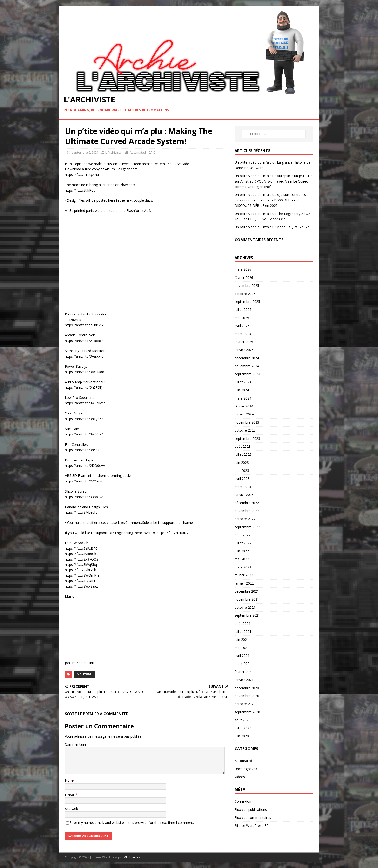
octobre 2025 (245, 294)
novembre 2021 (247, 599)
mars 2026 (243, 269)
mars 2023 (243, 487)
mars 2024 (243, 398)
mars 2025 (243, 334)
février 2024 (244, 406)
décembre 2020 (247, 688)
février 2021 (244, 672)
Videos (240, 777)
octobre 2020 (245, 704)
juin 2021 (242, 639)
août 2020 (243, 720)
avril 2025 (242, 326)
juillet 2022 (243, 543)
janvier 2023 (244, 495)
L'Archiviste (114, 152)
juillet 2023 (243, 454)
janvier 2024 (244, 414)
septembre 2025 (247, 302)
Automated (138, 152)
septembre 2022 (247, 527)
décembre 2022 (247, 503)
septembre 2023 (247, 438)
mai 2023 (242, 471)
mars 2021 (243, 664)
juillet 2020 (243, 728)
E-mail (70, 795)
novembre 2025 (247, 285)
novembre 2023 (247, 422)
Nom (69, 780)
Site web (71, 809)
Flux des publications (251, 810)
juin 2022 (242, 551)
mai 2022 (242, 559)
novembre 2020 (247, 696)
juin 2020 (242, 736)
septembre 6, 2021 (85, 152)
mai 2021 (242, 648)
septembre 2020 (247, 712)
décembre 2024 (247, 358)
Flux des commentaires (253, 818)
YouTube (84, 674)
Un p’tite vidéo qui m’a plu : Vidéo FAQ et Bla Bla (272, 227)
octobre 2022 (245, 519)
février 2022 (244, 575)
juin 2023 (242, 463)
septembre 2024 (247, 374)
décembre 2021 (247, 591)
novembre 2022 (247, 511)
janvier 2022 (244, 583)
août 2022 (243, 535)
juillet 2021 (243, 631)
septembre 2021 (247, 615)
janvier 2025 (244, 350)
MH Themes (132, 857)
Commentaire (76, 744)
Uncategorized (246, 769)
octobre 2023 (245, 430)
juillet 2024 (243, 382)
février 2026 (244, 277)
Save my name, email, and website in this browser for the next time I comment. (132, 823)
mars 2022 (243, 567)
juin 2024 (242, 390)
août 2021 (243, 624)
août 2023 (243, 446)
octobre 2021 (245, 607)
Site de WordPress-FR (252, 825)
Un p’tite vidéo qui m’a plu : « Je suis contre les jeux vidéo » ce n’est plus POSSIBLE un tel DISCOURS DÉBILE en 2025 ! (270, 200)
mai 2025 (242, 318)
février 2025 (244, 342)
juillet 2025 (243, 310)
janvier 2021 (244, 680)
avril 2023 (242, 478)
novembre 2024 (247, 366)
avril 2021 (242, 656)
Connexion (243, 801)
